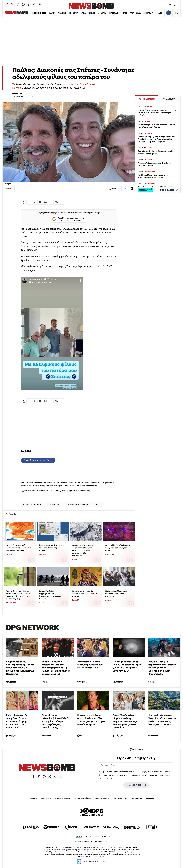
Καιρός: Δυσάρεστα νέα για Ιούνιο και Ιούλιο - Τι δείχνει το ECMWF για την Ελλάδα (19, 548)
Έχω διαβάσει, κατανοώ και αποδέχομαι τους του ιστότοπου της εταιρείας (136, 772)
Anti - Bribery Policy (121, 798)
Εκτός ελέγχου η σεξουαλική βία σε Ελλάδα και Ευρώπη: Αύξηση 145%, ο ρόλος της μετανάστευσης (56, 721)
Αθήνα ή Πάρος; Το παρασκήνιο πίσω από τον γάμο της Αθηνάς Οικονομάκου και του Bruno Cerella (162, 668)
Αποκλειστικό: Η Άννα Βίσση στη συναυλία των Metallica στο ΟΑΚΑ (90, 665)
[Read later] (132, 189)
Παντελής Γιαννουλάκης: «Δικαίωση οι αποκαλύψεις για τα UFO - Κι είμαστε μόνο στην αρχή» (127, 666)
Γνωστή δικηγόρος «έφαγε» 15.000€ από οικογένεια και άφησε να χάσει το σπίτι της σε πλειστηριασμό (18, 595)
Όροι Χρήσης (46, 798)
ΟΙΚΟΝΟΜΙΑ (68, 13)
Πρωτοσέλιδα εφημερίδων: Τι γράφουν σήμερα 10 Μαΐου (155, 164)
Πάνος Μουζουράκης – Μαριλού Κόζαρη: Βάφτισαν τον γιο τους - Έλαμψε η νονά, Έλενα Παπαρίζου (125, 721)
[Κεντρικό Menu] (176, 13)
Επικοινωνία (137, 798)
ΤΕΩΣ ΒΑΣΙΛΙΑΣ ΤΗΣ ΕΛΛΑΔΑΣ (77, 504)
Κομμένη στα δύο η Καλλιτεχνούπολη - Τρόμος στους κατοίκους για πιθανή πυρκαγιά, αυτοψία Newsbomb (20, 668)
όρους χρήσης (142, 772)
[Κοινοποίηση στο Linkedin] (51, 202)
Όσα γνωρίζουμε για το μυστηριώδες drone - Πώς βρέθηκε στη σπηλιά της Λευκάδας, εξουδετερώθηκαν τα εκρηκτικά (157, 139)
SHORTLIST (144, 13)
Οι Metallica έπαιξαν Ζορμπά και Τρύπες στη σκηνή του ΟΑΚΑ (118, 548)
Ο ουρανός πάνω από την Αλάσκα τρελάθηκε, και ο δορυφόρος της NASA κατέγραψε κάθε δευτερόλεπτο (83, 550)
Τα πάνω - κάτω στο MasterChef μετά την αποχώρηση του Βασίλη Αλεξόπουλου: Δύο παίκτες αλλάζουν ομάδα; (56, 668)
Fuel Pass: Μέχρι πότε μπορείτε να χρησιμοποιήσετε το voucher (153, 176)
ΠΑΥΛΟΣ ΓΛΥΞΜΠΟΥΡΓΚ (32, 504)
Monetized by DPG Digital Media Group (100, 837)
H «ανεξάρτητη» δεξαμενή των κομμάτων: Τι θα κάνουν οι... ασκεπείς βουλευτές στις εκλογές (157, 113)
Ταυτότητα (33, 798)
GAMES (154, 13)
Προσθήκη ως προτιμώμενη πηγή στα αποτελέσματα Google (68, 219)
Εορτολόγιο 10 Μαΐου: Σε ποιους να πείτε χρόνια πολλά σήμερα (85, 594)
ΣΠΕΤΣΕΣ (98, 504)
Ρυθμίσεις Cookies (102, 798)
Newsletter (40, 491)
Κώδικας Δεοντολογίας (83, 798)
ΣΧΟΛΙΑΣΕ (114, 189)
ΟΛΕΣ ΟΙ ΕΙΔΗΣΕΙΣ (33, 13)
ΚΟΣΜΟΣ (86, 13)
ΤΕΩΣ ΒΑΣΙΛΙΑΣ (53, 504)
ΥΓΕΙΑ (78, 13)
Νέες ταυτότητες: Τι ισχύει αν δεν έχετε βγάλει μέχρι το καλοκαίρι (51, 548)
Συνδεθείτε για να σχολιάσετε (38, 460)
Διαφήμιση (150, 798)
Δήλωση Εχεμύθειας (62, 798)
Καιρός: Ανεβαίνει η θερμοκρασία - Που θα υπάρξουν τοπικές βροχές (157, 126)
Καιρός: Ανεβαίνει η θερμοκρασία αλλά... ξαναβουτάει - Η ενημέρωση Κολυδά (51, 595)
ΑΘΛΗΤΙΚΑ (97, 13)
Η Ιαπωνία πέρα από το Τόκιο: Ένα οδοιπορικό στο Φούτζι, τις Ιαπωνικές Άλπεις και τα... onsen (162, 720)
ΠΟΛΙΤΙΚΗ (57, 13)
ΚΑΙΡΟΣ (119, 13)
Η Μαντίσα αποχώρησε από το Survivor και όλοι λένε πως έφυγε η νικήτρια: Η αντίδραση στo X (91, 720)
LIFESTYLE (108, 13)
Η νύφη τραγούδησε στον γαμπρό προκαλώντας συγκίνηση (116, 594)
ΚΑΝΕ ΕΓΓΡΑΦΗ (136, 785)
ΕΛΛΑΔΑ (46, 13)
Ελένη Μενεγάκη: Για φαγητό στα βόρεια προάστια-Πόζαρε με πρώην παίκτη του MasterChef (17, 721)
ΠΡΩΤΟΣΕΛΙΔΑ (130, 13)
